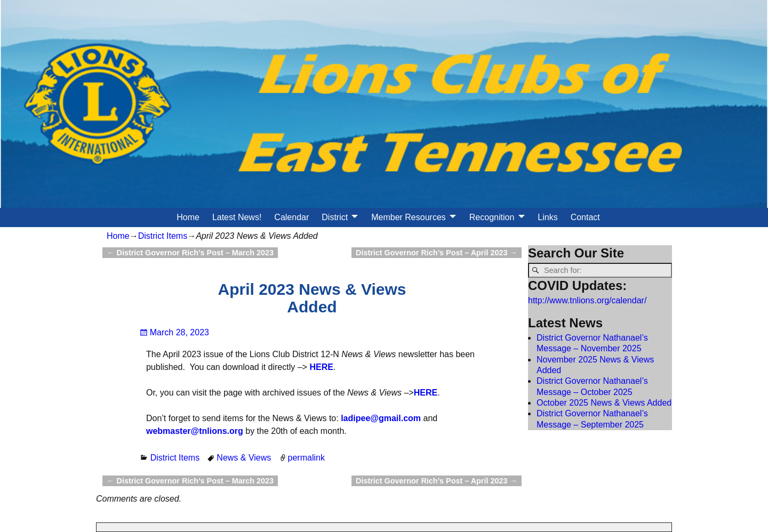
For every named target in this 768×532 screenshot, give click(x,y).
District (335, 217)
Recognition (492, 217)
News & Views (244, 458)
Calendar (291, 217)
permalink (306, 458)
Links (547, 217)
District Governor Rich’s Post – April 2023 (437, 253)
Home (188, 217)
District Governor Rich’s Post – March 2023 (190, 253)
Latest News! (237, 217)
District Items (163, 236)
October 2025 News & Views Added (604, 403)
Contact (585, 217)
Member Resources (409, 217)
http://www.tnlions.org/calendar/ (587, 300)
